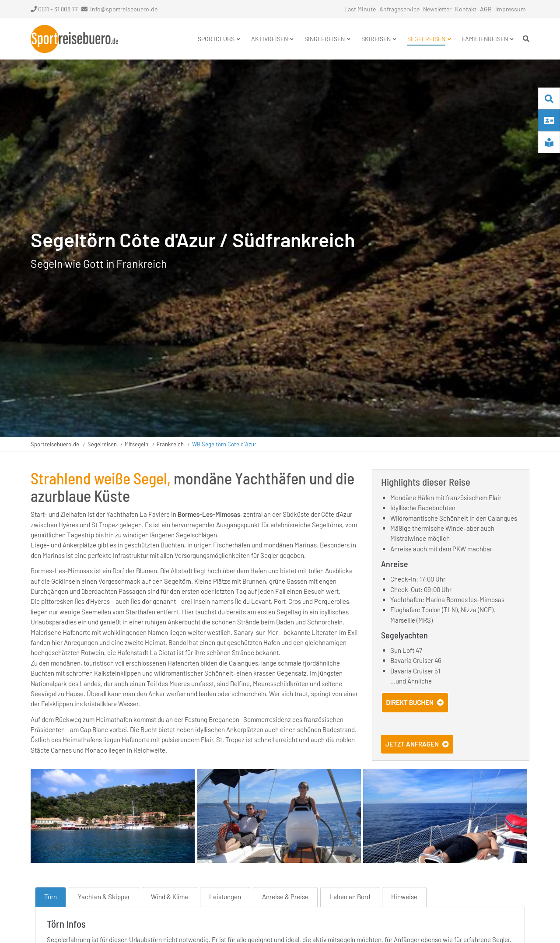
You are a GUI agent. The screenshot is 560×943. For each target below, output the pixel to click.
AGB (486, 9)
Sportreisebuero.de (55, 444)
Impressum (511, 9)
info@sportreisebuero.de (124, 9)
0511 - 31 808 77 (54, 9)
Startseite (74, 39)
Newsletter (437, 9)
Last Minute (360, 9)
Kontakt (466, 9)
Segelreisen (102, 444)
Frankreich (170, 444)
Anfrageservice (399, 9)
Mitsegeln (136, 444)
